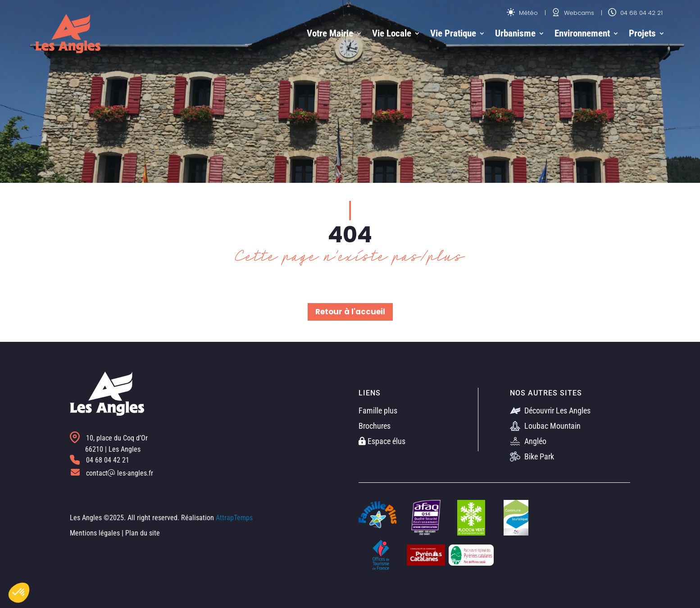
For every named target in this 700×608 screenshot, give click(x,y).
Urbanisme (515, 33)
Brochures (375, 426)
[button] (19, 593)
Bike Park (532, 456)
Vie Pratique (453, 33)
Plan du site (143, 533)
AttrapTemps (234, 518)
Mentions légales (95, 533)
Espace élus (382, 441)
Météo (522, 13)
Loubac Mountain (545, 426)
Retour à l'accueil (350, 312)
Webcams (573, 13)
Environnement (582, 33)
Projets (642, 33)
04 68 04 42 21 (635, 13)
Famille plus (378, 411)
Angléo (528, 441)
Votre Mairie (330, 33)
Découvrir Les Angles (550, 411)
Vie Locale (392, 33)
